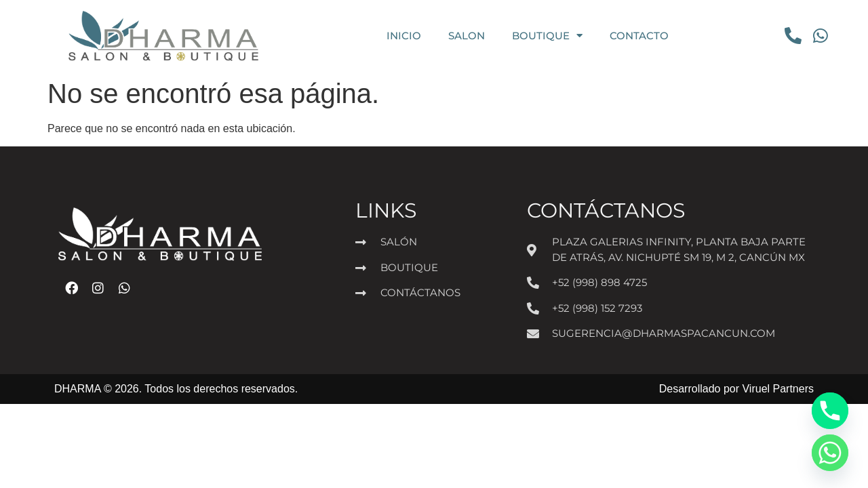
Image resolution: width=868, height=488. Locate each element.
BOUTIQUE (547, 36)
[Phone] (830, 411)
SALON (467, 36)
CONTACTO (639, 36)
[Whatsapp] (830, 453)
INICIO (404, 36)
